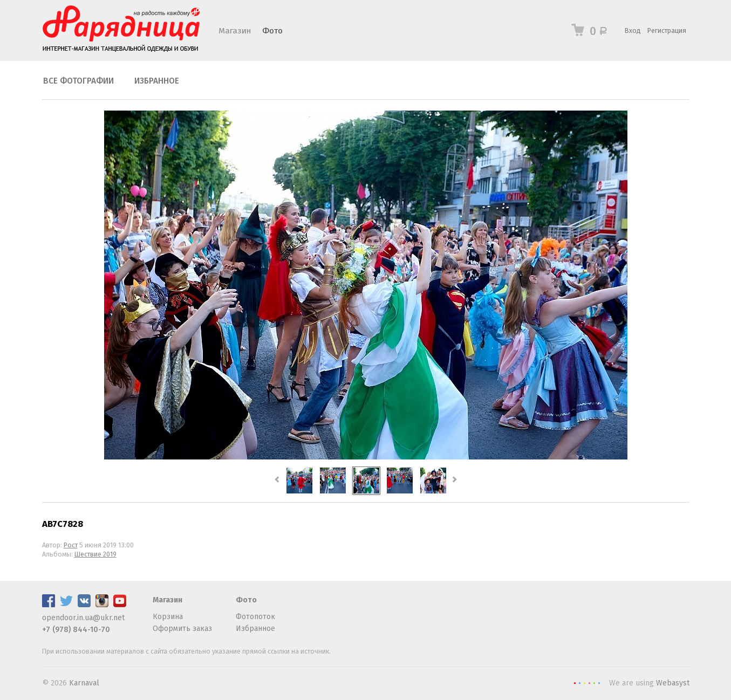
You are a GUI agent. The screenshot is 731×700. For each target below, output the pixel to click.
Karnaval (84, 683)
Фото (272, 31)
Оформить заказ (182, 629)
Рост (71, 545)
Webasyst (673, 683)
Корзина (168, 617)
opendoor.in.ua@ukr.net (83, 618)
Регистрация (667, 30)
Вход (633, 30)
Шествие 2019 (95, 554)
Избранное (157, 81)
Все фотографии (78, 81)
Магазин (235, 31)
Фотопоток (255, 617)
